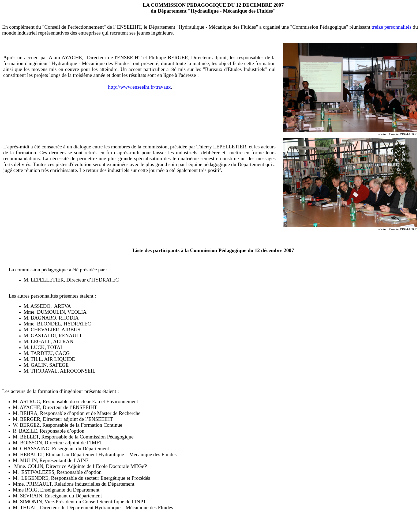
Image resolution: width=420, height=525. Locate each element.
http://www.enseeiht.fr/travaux (139, 87)
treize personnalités (391, 27)
